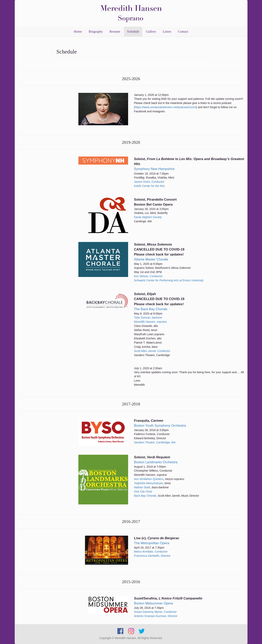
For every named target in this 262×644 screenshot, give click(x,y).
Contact (183, 32)
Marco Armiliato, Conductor (151, 552)
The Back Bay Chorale (151, 309)
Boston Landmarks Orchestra (156, 462)
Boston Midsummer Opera (154, 603)
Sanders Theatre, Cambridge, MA (155, 442)
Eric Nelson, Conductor (148, 276)
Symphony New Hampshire (154, 169)
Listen (167, 32)
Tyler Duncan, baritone (148, 318)
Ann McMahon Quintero (149, 479)
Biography (96, 32)
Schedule (133, 32)
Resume (115, 32)
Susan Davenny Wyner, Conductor (155, 612)
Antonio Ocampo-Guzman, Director (156, 616)
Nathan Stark (142, 487)
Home (78, 32)
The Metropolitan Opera (152, 543)
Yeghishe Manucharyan (149, 483)
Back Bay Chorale (145, 496)
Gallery (151, 32)
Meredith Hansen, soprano (150, 322)
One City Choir (143, 491)
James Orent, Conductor (149, 182)
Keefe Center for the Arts (149, 186)
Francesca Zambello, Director (152, 556)
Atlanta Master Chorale (151, 259)
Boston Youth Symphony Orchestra (160, 426)
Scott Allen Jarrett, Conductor (152, 351)
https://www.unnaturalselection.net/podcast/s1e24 (165, 107)
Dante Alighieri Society (148, 217)
